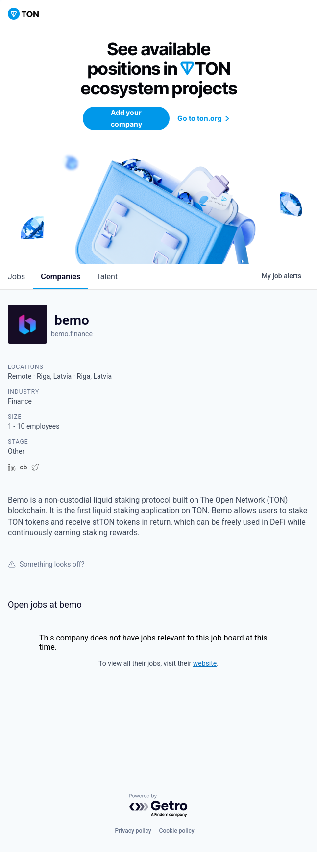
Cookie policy (177, 831)
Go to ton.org (205, 118)
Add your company (126, 118)
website (205, 663)
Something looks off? (46, 564)
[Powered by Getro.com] (159, 806)
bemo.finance (72, 334)
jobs (16, 277)
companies (61, 277)
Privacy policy (133, 831)
